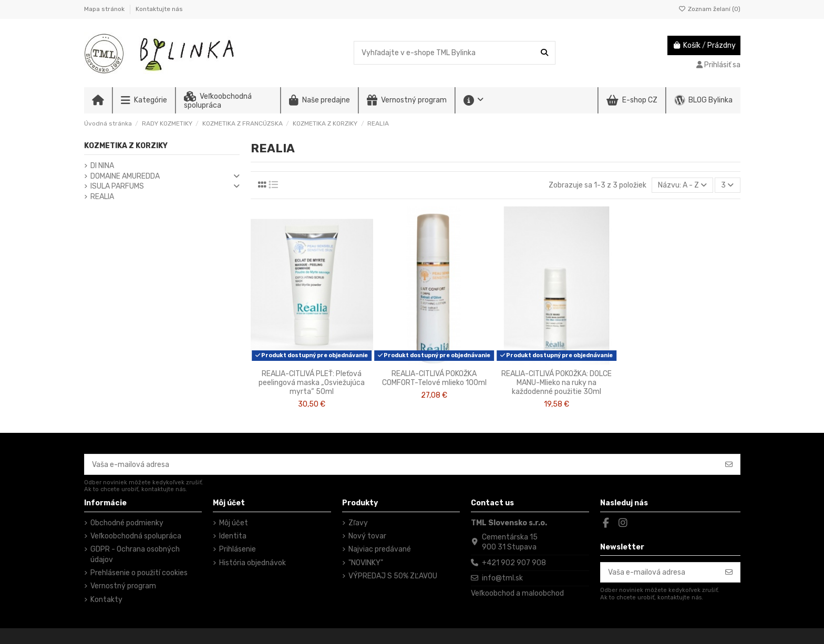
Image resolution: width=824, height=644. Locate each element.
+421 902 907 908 (514, 563)
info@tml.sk (502, 578)
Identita (233, 536)
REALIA (102, 197)
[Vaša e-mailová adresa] (401, 464)
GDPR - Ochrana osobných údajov (135, 554)
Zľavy (358, 523)
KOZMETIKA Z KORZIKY (126, 146)
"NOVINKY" (366, 563)
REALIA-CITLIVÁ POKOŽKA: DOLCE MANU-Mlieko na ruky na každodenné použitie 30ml (557, 383)
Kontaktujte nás (159, 9)
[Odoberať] (729, 464)
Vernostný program (123, 586)
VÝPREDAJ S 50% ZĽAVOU (393, 576)
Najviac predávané (380, 549)
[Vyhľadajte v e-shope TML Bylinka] (544, 53)
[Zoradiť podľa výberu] (682, 185)
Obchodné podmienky (127, 523)
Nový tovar (367, 536)
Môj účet (234, 523)
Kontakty (106, 600)
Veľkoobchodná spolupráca (136, 536)
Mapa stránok (105, 9)
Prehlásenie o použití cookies (139, 573)
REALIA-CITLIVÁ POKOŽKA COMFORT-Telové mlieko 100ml (434, 378)
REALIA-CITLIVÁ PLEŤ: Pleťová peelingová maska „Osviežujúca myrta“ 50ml (312, 383)
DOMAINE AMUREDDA (125, 176)
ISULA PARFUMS (117, 186)
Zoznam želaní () (709, 9)
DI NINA (102, 166)
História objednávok (253, 563)
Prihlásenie (238, 549)
